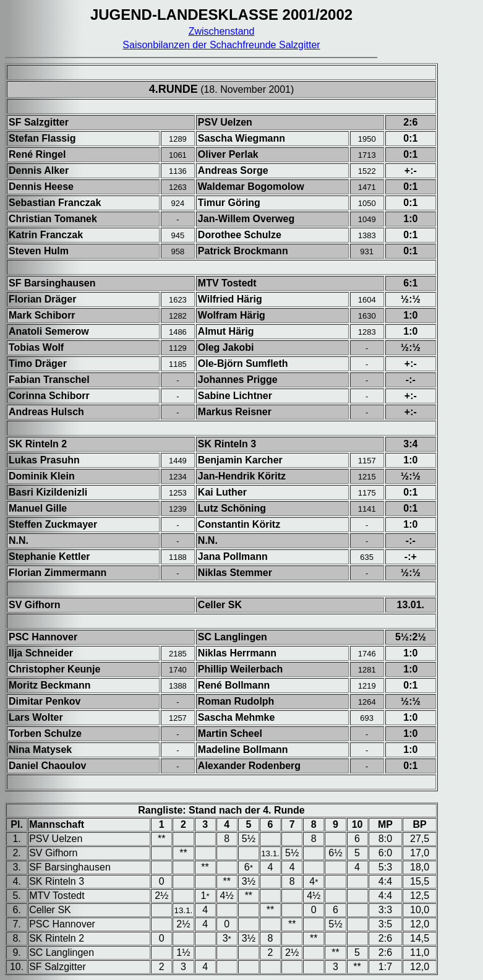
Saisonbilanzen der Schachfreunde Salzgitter (221, 45)
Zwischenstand (222, 31)
